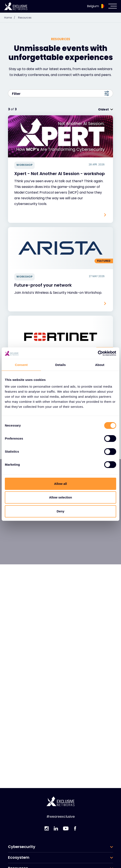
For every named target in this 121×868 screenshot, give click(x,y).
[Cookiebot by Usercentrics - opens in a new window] (98, 353)
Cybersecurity (22, 847)
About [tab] (100, 365)
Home (11, 18)
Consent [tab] (21, 365)
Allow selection (60, 497)
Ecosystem (19, 857)
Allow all (61, 484)
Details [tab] (60, 365)
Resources (25, 18)
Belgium (96, 6)
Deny (61, 511)
